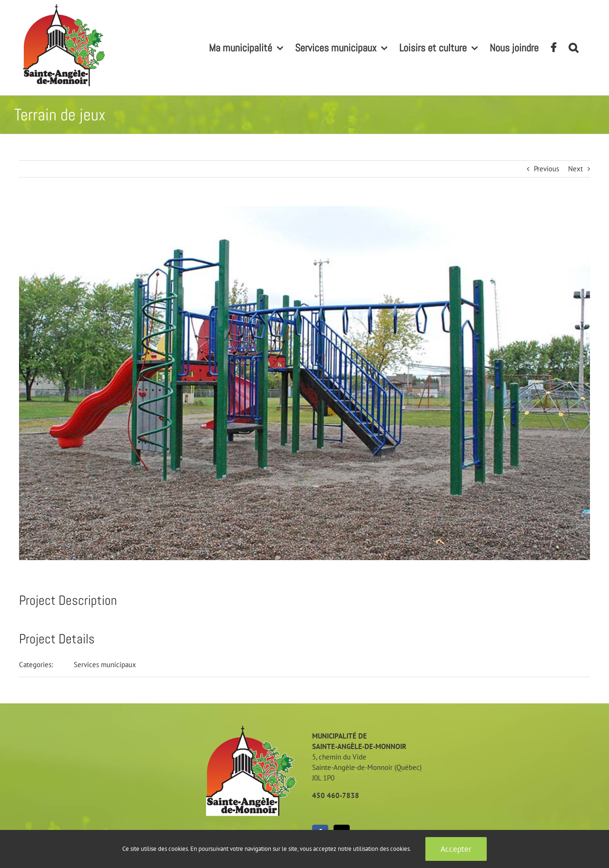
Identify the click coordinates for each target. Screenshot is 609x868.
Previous (546, 169)
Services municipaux (105, 665)
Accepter (456, 849)
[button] (573, 48)
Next (575, 169)
